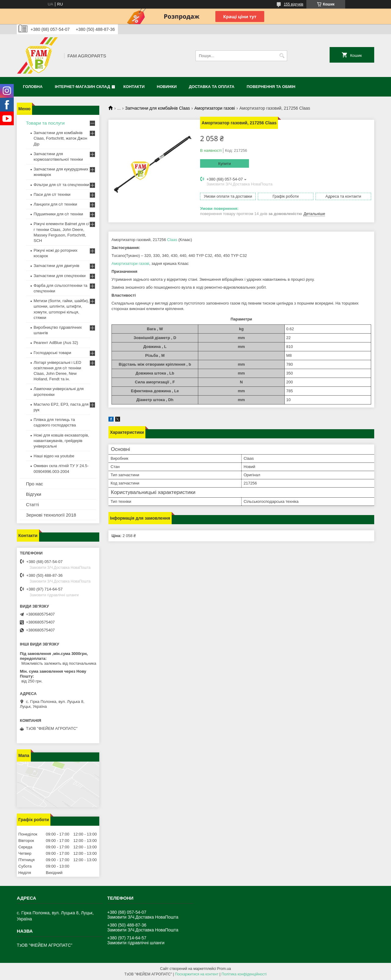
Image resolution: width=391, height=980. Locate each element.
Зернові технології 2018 (51, 515)
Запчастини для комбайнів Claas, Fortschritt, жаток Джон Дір (60, 138)
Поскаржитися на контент (197, 974)
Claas (172, 240)
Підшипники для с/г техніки (58, 214)
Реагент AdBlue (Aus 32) (56, 343)
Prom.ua (224, 969)
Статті (33, 505)
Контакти (134, 87)
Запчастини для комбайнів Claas (158, 108)
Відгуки (34, 494)
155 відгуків (294, 4)
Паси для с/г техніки (52, 194)
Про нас (35, 484)
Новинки (167, 87)
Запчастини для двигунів (57, 266)
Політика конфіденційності (244, 974)
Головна (33, 87)
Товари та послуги (45, 123)
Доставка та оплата (212, 87)
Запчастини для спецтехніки (60, 276)
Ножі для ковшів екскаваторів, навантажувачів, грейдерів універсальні (61, 441)
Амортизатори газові (215, 108)
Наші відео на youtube (54, 456)
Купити (225, 164)
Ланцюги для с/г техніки (55, 204)
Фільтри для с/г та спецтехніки (61, 185)
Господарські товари (52, 353)
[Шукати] (282, 56)
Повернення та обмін (271, 87)
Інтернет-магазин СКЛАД (82, 87)
